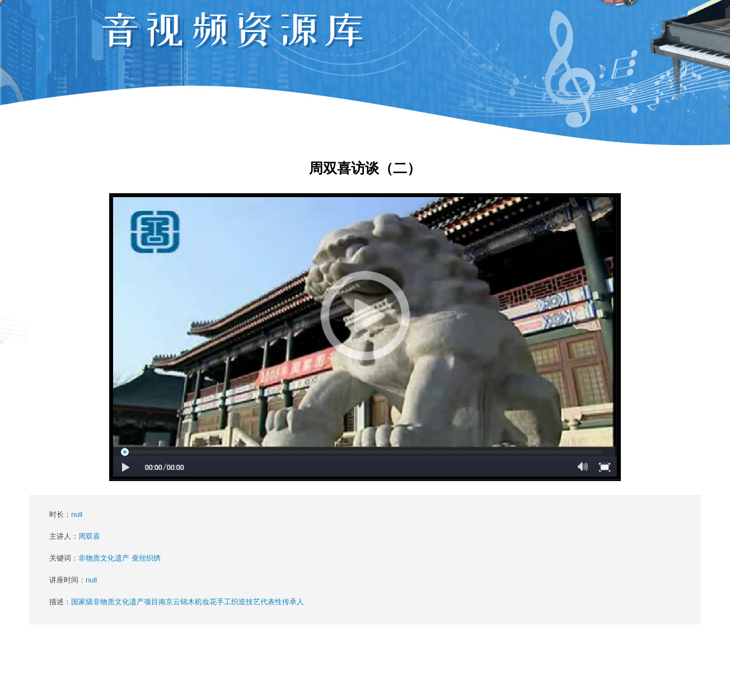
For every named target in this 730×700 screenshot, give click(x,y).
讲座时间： (73, 580)
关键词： (105, 558)
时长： (66, 514)
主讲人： (75, 536)
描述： (177, 602)
